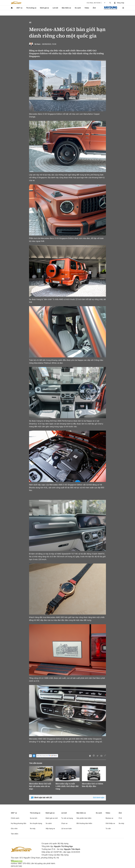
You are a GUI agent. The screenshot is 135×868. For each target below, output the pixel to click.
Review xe (109, 818)
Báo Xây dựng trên (47, 756)
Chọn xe (64, 823)
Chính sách (15, 818)
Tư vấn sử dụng (67, 818)
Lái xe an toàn (67, 828)
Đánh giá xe (45, 8)
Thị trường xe (31, 8)
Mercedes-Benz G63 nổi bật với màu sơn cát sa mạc (40, 786)
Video (87, 8)
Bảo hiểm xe (66, 8)
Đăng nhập (121, 3)
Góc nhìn (14, 828)
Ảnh (94, 8)
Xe (30, 23)
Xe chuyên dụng (36, 823)
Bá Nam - (38, 44)
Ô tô (120, 818)
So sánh (49, 823)
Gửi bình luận (99, 798)
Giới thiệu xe (110, 823)
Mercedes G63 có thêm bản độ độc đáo (92, 785)
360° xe (19, 8)
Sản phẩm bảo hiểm (84, 818)
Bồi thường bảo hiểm (84, 823)
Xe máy (33, 828)
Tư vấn (108, 828)
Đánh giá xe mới (52, 818)
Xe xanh (78, 8)
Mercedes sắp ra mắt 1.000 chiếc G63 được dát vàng (67, 786)
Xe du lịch (34, 818)
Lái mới (55, 8)
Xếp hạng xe (50, 828)
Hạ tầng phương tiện (19, 823)
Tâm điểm (15, 834)
